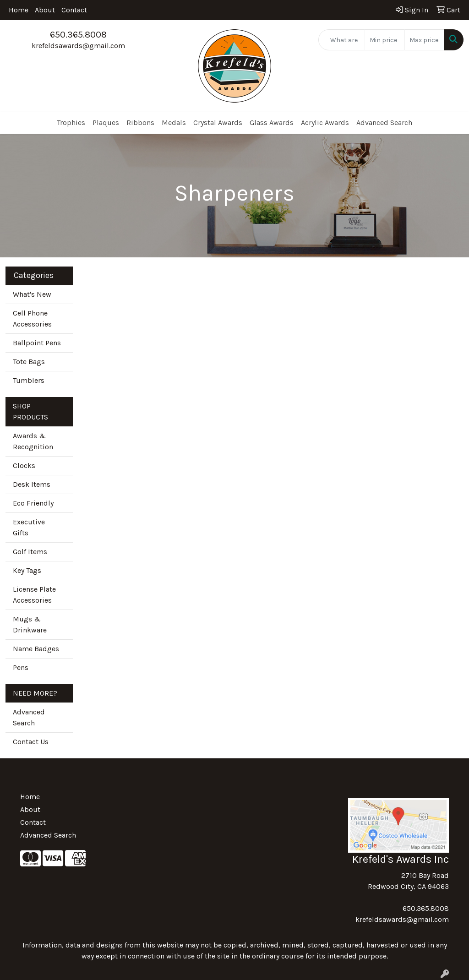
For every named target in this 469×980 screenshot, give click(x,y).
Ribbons (140, 122)
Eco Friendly (33, 503)
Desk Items (32, 484)
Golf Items (30, 552)
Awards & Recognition (33, 441)
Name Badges (36, 649)
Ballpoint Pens (37, 343)
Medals (174, 122)
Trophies (71, 122)
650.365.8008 (78, 35)
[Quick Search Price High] (424, 40)
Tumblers (29, 380)
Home (19, 10)
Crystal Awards (218, 122)
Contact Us (31, 742)
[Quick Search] (342, 40)
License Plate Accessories (34, 595)
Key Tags (27, 570)
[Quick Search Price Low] (384, 40)
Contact (74, 10)
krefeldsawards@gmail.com (78, 46)
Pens (21, 667)
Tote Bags (29, 362)
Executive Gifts (29, 527)
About (45, 10)
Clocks (24, 465)
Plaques (106, 122)
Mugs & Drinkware (30, 624)
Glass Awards (272, 122)
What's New (32, 294)
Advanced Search (384, 122)
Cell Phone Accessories (32, 318)
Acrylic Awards (325, 122)
